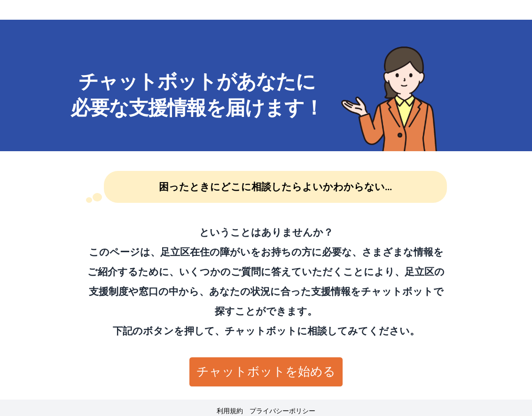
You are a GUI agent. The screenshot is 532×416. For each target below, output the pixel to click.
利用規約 (230, 411)
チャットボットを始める (266, 371)
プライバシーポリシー (282, 411)
